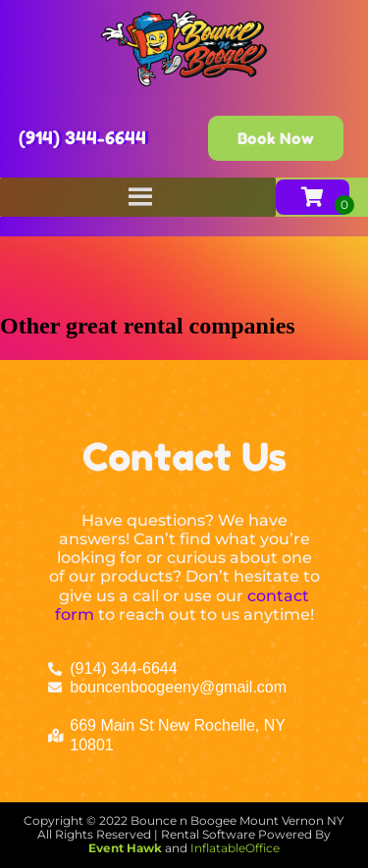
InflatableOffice (235, 848)
